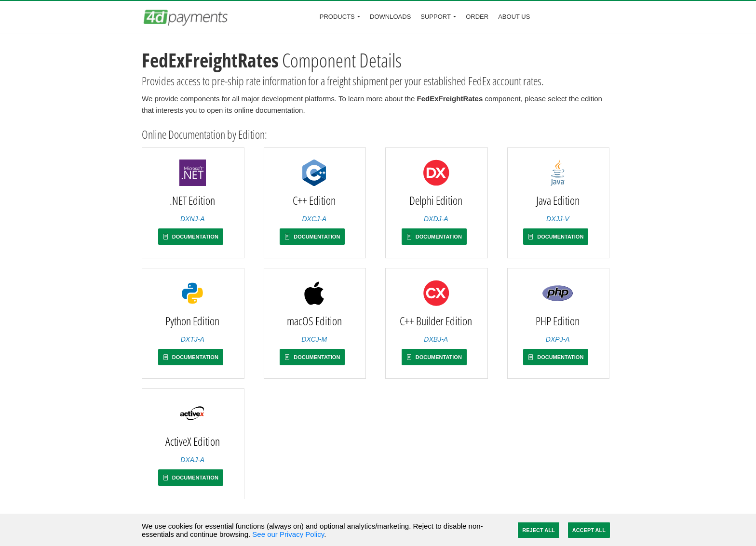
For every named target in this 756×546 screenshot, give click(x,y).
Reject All (538, 530)
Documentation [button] (191, 237)
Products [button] (337, 17)
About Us (514, 17)
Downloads (390, 17)
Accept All (589, 530)
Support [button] (436, 17)
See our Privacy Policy (288, 534)
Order (477, 17)
